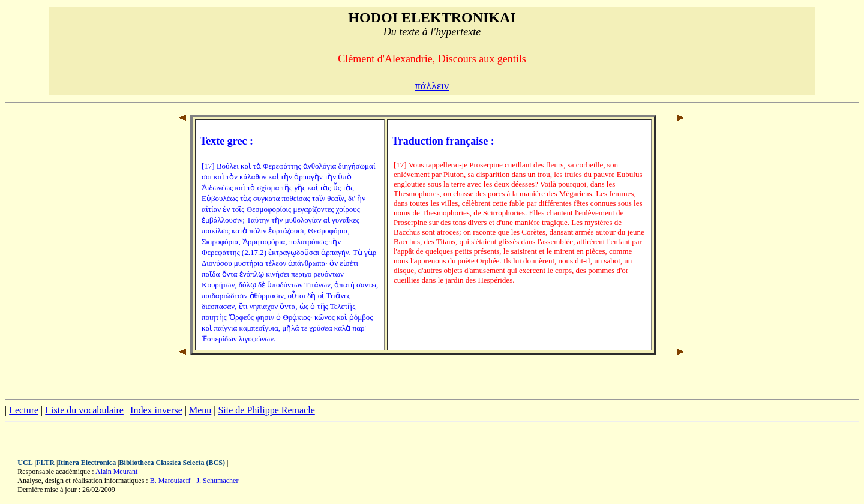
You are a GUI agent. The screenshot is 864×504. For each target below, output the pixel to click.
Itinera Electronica (87, 463)
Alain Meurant (116, 472)
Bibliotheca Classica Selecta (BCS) (172, 463)
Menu (200, 410)
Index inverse (156, 410)
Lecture (24, 410)
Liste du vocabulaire (84, 410)
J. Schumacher (217, 481)
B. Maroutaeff (170, 481)
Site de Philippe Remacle (266, 410)
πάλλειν (432, 86)
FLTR (45, 463)
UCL (25, 463)
